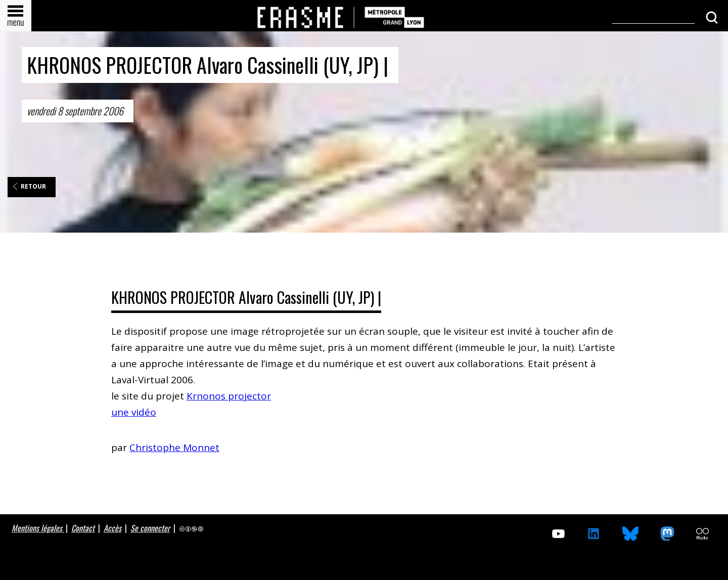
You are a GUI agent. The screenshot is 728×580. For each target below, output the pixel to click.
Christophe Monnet (174, 448)
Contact (83, 528)
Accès (112, 528)
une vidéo (134, 412)
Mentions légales (38, 528)
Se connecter (150, 528)
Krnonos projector (229, 396)
